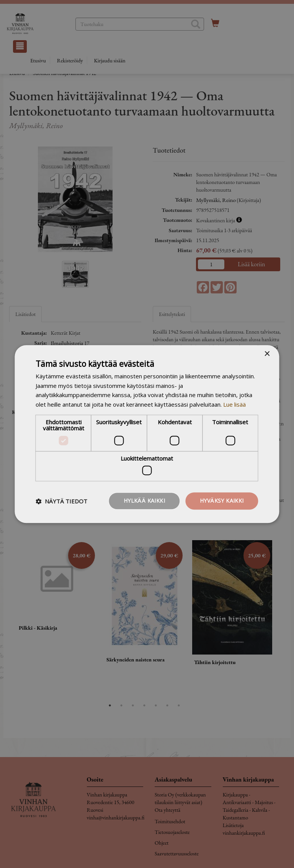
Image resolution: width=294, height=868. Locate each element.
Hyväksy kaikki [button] (222, 501)
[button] (61, 501)
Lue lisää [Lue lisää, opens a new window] (234, 404)
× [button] (267, 354)
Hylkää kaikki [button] (144, 501)
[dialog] (147, 434)
